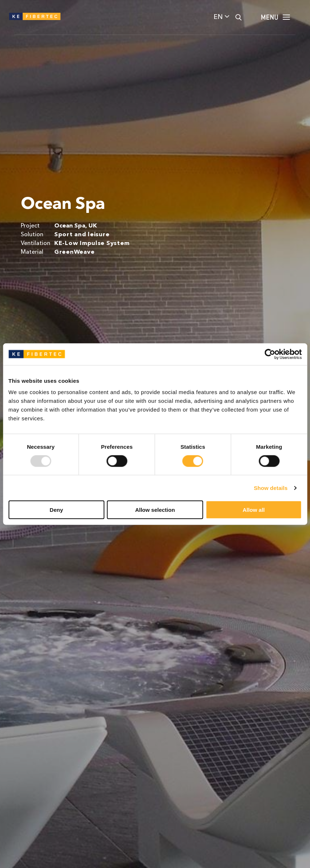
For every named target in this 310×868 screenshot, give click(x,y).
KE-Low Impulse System (92, 244)
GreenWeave (74, 252)
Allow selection (155, 510)
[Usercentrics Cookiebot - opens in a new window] (270, 354)
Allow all (254, 510)
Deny (56, 510)
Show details (271, 488)
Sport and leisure (82, 235)
